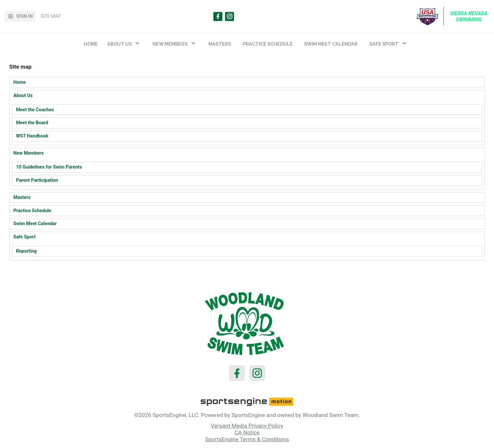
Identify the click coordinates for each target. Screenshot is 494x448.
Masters (22, 197)
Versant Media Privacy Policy (247, 426)
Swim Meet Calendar (35, 224)
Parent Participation (37, 180)
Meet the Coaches (35, 110)
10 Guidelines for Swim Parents (49, 167)
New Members (28, 153)
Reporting (27, 251)
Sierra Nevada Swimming (469, 16)
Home (20, 82)
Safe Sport (24, 237)
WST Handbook (32, 136)
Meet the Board (32, 123)
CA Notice (247, 432)
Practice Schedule (32, 211)
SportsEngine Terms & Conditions (247, 439)
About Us (23, 96)
